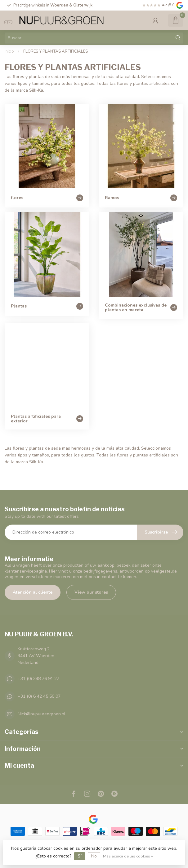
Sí (80, 856)
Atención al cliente (33, 592)
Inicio (9, 51)
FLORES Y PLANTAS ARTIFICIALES (56, 51)
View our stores (91, 592)
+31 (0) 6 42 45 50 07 (39, 696)
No (94, 856)
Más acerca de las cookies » (128, 856)
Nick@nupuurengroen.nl (42, 714)
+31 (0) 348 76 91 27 (38, 679)
